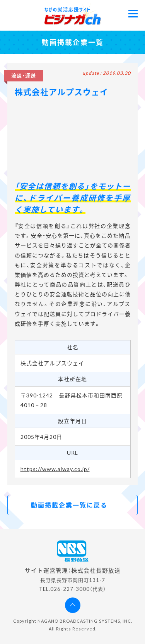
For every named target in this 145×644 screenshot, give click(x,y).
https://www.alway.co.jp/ (55, 469)
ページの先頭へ (73, 605)
